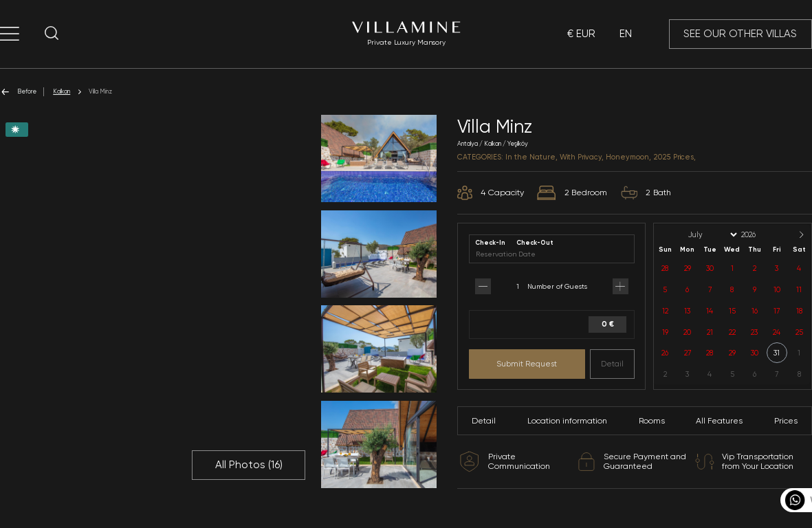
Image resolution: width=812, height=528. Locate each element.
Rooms (652, 421)
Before (18, 92)
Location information (567, 421)
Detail (612, 364)
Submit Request (527, 364)
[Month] (712, 235)
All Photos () (249, 465)
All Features (719, 421)
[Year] (760, 235)
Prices (786, 421)
